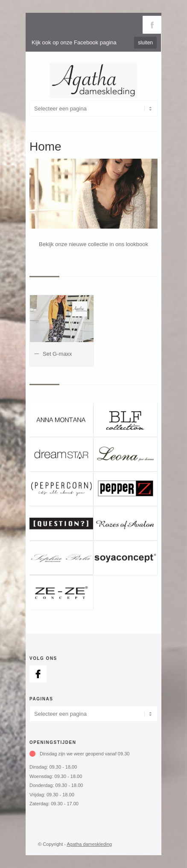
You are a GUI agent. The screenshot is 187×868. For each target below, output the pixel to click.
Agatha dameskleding (89, 844)
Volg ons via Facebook (152, 25)
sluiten (145, 43)
